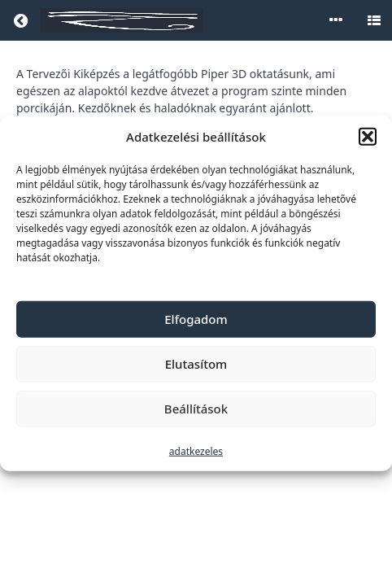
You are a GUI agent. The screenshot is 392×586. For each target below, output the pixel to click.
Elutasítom (196, 364)
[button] (368, 137)
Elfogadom (196, 319)
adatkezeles (196, 450)
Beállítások (196, 409)
